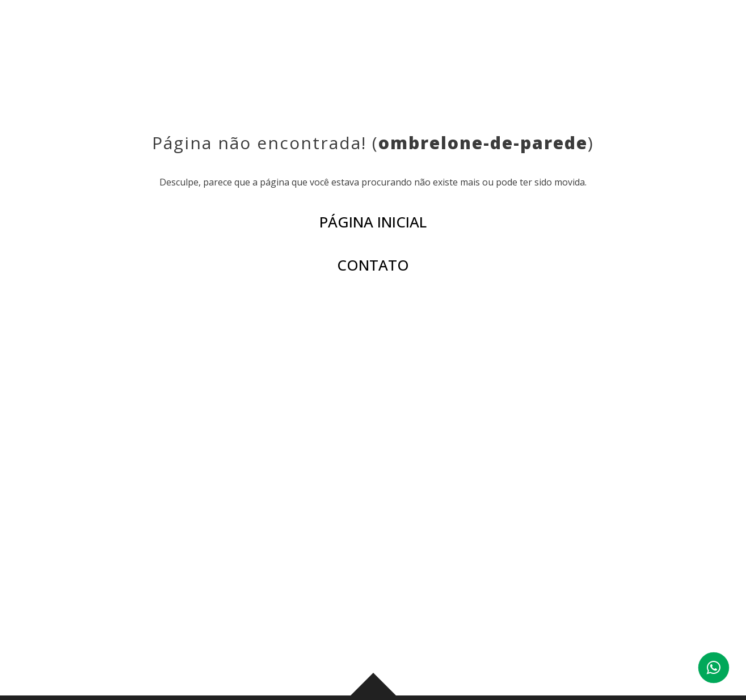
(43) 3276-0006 (235, 572)
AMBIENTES (424, 34)
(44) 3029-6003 (631, 572)
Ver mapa (219, 622)
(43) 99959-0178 (328, 572)
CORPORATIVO (547, 34)
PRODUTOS (353, 34)
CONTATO (623, 34)
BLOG (481, 34)
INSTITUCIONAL (274, 34)
